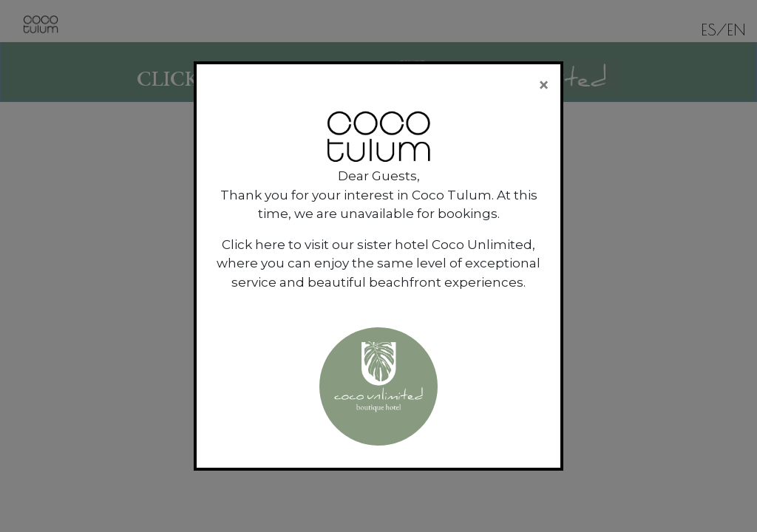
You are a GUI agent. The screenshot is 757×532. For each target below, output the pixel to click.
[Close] (544, 85)
